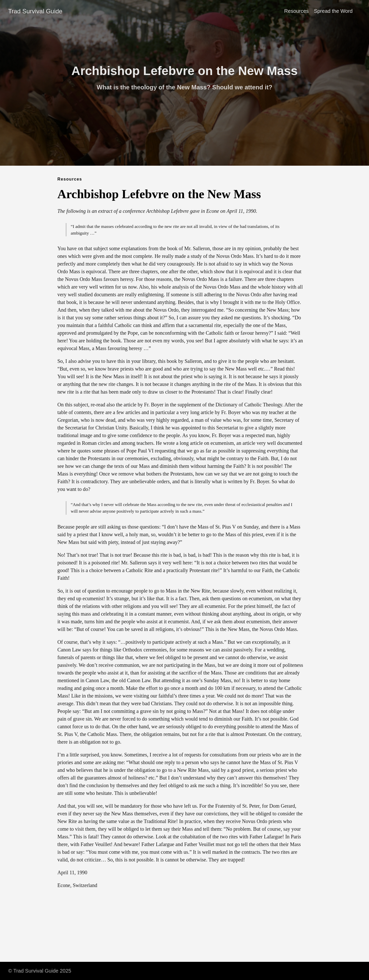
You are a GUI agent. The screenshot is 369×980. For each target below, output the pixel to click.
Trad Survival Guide (35, 11)
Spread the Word (333, 11)
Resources (296, 11)
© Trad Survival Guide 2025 (40, 971)
